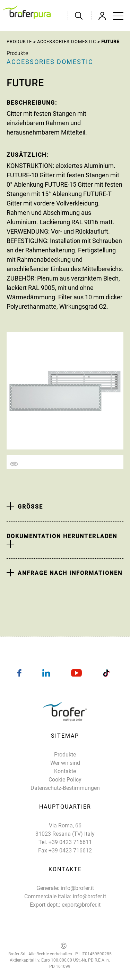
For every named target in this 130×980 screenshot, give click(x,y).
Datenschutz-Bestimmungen (65, 788)
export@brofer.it (81, 905)
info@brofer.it (77, 888)
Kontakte (65, 771)
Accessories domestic (67, 42)
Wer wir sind (65, 763)
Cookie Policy (65, 780)
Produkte (19, 42)
